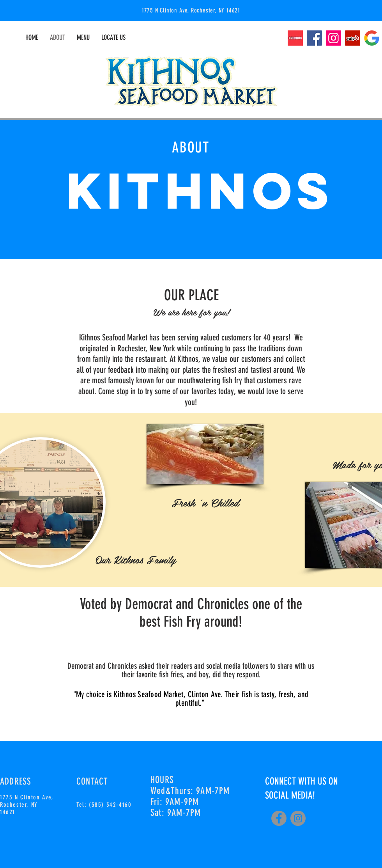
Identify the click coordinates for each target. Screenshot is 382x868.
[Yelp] (353, 38)
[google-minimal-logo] (372, 38)
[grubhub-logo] (295, 38)
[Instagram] (333, 38)
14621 (8, 812)
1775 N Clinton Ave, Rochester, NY (27, 801)
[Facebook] (314, 38)
